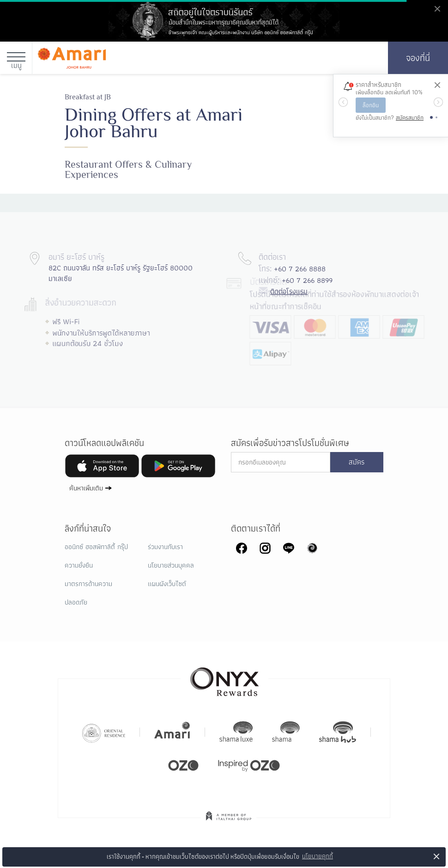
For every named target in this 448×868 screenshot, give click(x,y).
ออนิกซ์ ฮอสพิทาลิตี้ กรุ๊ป (96, 547)
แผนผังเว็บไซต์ (167, 584)
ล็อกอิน (371, 105)
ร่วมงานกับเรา (165, 547)
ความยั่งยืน (79, 565)
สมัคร (357, 462)
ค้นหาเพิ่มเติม (86, 488)
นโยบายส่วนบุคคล (171, 565)
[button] (343, 102)
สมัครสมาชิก (410, 118)
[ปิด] (437, 86)
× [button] (437, 856)
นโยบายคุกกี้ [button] (318, 856)
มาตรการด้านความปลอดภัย (88, 593)
